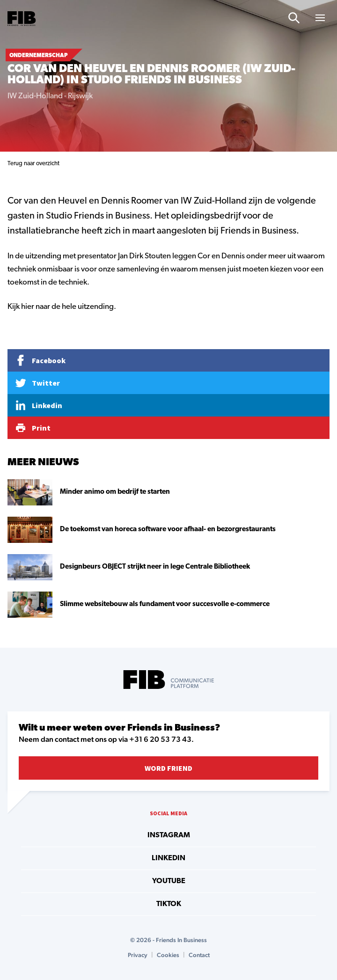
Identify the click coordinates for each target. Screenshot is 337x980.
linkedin (168, 858)
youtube (169, 881)
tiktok (169, 904)
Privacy (138, 955)
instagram (169, 835)
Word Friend (168, 768)
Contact (199, 955)
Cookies (168, 955)
